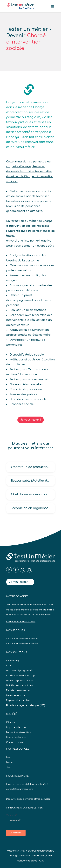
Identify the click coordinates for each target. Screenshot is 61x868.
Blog (9, 757)
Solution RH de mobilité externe (22, 644)
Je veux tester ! (31, 420)
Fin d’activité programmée (20, 671)
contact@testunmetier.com (20, 789)
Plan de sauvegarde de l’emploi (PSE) (26, 705)
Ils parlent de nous (16, 727)
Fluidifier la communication (20, 685)
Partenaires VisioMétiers (19, 732)
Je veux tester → (20, 582)
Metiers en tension (15, 695)
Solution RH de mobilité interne (22, 639)
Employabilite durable (18, 700)
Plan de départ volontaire (20, 681)
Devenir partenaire (16, 737)
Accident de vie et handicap (20, 676)
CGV (42, 861)
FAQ (8, 767)
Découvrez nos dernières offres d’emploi (28, 799)
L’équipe (10, 722)
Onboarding (13, 661)
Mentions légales (27, 861)
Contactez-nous (14, 742)
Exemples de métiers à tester (21, 622)
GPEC (9, 666)
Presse (10, 762)
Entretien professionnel (18, 690)
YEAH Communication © (40, 851)
